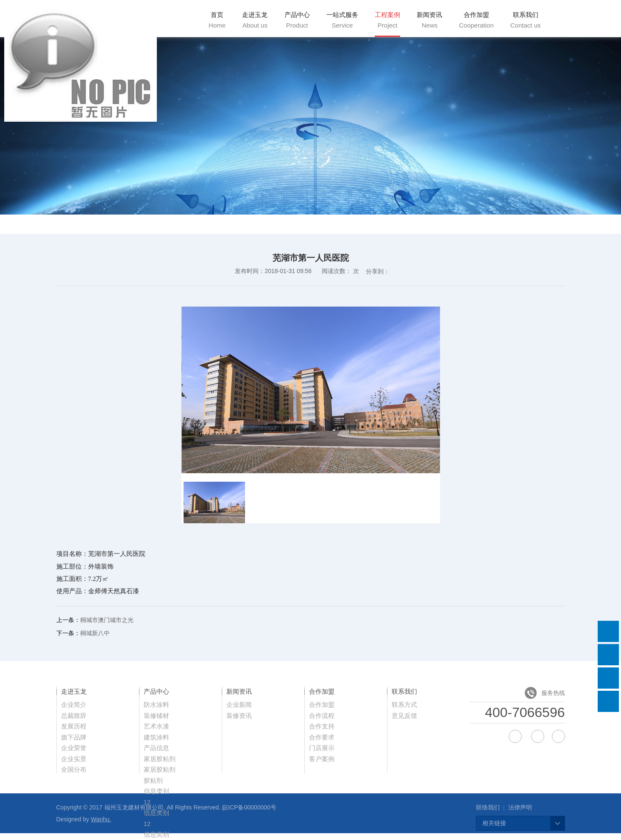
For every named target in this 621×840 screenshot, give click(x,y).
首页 (217, 20)
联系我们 (526, 20)
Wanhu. (101, 819)
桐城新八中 (95, 633)
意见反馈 (404, 716)
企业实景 (74, 759)
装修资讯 (239, 716)
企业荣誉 (74, 748)
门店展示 (322, 748)
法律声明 (520, 807)
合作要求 (322, 737)
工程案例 (387, 20)
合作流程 (322, 716)
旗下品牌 (74, 737)
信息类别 (156, 791)
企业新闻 (239, 705)
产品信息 (156, 748)
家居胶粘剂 (160, 759)
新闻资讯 (429, 20)
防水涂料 (156, 705)
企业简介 (74, 705)
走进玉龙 (255, 20)
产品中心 (297, 20)
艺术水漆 (156, 726)
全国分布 (74, 769)
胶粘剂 (153, 780)
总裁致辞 (74, 716)
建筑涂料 (156, 737)
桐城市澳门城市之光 (107, 620)
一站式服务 (342, 20)
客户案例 (322, 759)
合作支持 (322, 726)
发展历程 (74, 726)
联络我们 (488, 807)
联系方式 (404, 705)
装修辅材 (156, 716)
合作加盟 (476, 20)
